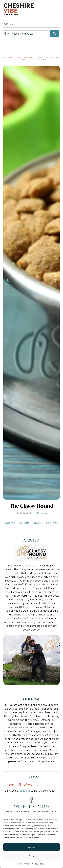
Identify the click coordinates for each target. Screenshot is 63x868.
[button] (57, 10)
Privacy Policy (38, 864)
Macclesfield (55, 57)
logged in (24, 791)
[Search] (54, 34)
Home (5, 57)
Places (12, 57)
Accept (32, 847)
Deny (32, 856)
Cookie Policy (23, 864)
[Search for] (31, 24)
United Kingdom (25, 57)
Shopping (23, 60)
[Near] (26, 34)
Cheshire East (40, 57)
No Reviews (40, 513)
